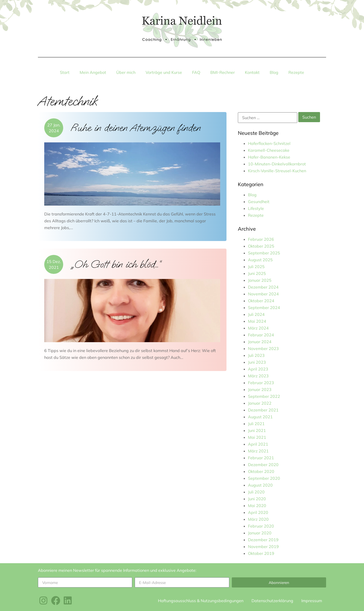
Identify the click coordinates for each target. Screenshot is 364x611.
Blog (274, 72)
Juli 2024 (256, 314)
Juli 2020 (256, 492)
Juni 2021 (257, 430)
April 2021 (258, 444)
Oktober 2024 (261, 301)
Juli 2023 (256, 355)
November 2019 (263, 547)
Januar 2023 (260, 389)
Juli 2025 (256, 267)
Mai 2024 (257, 321)
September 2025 (264, 253)
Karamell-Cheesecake (269, 150)
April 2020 (258, 512)
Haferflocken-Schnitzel (269, 143)
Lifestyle (256, 208)
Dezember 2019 (263, 540)
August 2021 (260, 417)
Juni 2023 (257, 362)
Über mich (126, 72)
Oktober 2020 (261, 471)
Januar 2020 (260, 533)
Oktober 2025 (261, 246)
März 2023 (258, 376)
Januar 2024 (260, 342)
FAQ (196, 72)
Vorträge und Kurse (164, 72)
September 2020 (264, 478)
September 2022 (264, 396)
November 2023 (263, 348)
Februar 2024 (261, 335)
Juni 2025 (257, 273)
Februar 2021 (261, 458)
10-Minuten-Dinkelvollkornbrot (277, 164)
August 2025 (260, 260)
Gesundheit (259, 202)
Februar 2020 (261, 526)
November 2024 (263, 294)
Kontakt (252, 72)
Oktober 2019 (261, 553)
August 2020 (260, 485)
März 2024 (258, 328)
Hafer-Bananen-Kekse (269, 157)
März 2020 (258, 519)
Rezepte (296, 72)
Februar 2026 (261, 239)
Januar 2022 (260, 403)
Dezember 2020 (263, 465)
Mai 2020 (257, 506)
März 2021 (258, 451)
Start (65, 72)
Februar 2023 (261, 383)
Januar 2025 (260, 280)
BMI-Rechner (223, 72)
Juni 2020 (257, 499)
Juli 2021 (256, 424)
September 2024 (264, 308)
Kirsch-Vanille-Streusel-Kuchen (277, 171)
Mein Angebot (93, 72)
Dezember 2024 (263, 287)
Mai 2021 (257, 437)
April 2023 (258, 369)
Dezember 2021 (263, 410)
